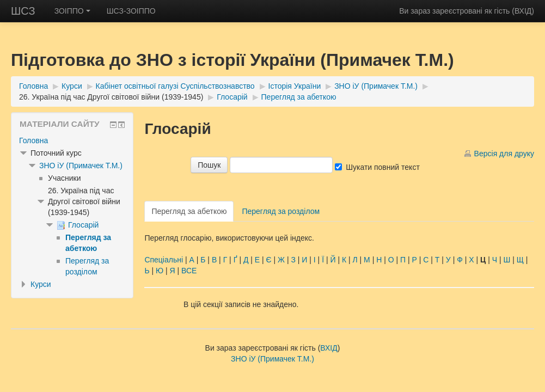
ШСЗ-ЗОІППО (131, 11)
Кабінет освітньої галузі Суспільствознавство (175, 86)
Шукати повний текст (383, 167)
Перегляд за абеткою (299, 97)
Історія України (295, 86)
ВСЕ (189, 271)
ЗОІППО (72, 11)
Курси (72, 86)
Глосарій (232, 97)
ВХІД (523, 11)
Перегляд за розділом (281, 211)
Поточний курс (56, 153)
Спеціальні (164, 260)
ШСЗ (23, 11)
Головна (33, 86)
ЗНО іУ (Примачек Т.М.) (376, 86)
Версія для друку (504, 154)
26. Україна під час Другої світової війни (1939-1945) (111, 97)
